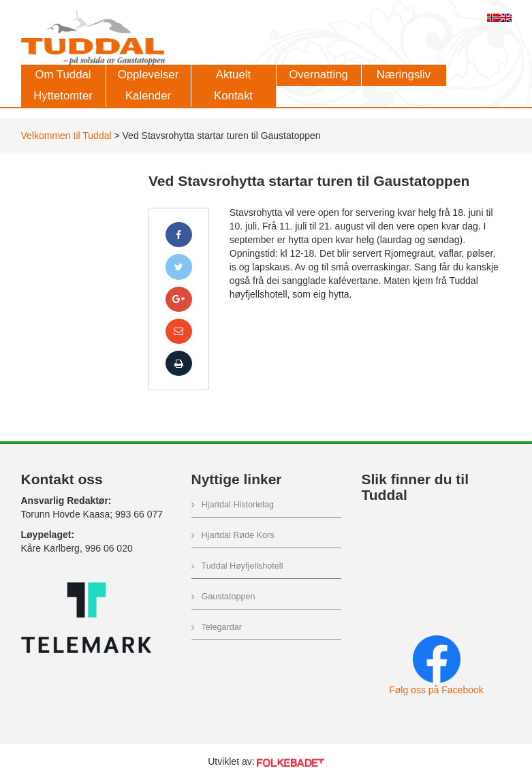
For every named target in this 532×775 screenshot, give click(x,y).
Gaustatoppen (229, 597)
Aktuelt (233, 75)
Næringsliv (404, 75)
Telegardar (222, 627)
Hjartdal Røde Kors (238, 535)
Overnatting (318, 75)
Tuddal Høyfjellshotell (242, 566)
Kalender (148, 96)
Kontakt (233, 96)
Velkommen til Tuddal (66, 136)
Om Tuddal (63, 75)
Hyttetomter (63, 96)
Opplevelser (148, 75)
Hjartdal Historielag (238, 505)
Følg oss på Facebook (436, 690)
